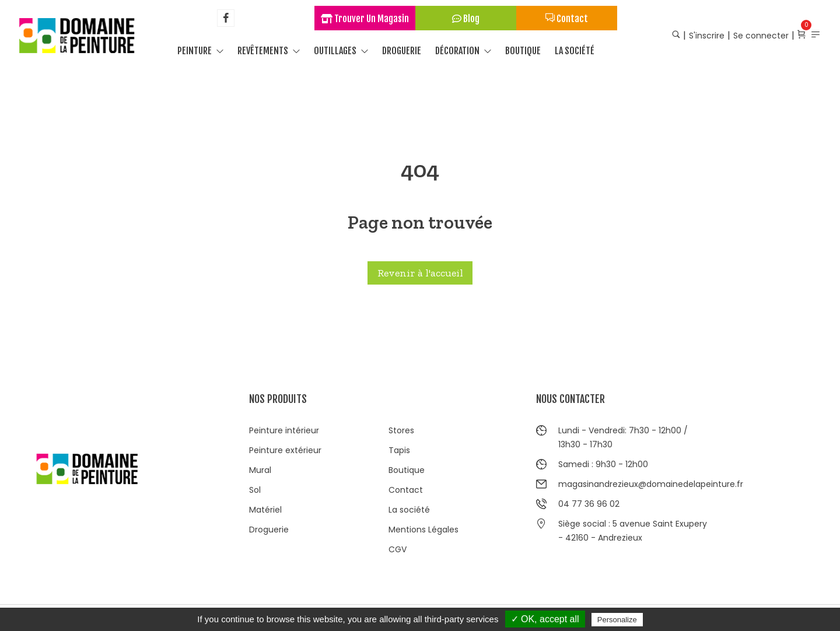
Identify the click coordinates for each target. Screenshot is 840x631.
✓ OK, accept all (545, 619)
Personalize (617, 620)
